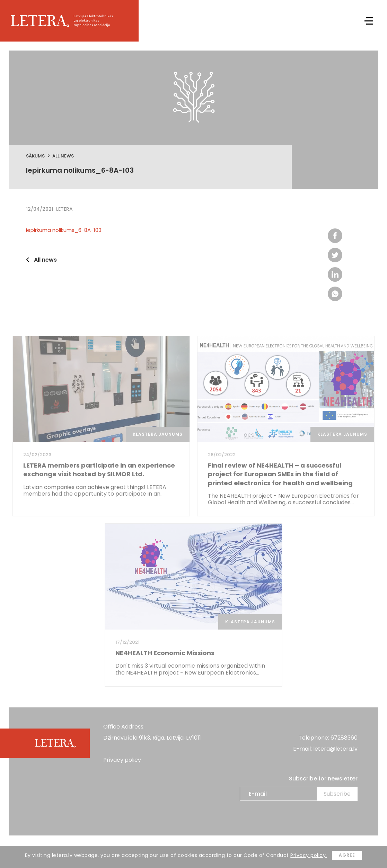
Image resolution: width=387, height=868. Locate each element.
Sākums (35, 156)
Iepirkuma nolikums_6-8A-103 (64, 230)
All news (63, 156)
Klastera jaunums (158, 434)
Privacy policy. (309, 855)
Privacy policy (122, 760)
